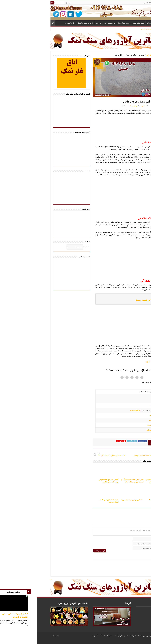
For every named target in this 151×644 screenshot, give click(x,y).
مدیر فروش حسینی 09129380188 (115, 29)
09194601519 (118, 406)
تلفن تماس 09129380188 (122, 106)
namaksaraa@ (118, 420)
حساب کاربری (132, 3)
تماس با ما (33, 23)
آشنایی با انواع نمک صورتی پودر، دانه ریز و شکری (72, 481)
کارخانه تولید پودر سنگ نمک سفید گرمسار (113, 454)
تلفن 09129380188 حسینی (116, 3)
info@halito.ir (115, 430)
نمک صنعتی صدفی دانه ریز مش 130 (78, 454)
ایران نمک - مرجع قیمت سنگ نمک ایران (70, 636)
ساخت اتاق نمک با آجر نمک (122, 500)
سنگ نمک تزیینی (102, 23)
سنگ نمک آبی (124, 55)
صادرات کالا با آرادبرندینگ (133, 640)
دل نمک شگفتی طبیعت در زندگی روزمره (72, 501)
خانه (133, 23)
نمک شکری (123, 149)
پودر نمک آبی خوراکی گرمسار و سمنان (114, 300)
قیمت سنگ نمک (87, 23)
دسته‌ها (49, 247)
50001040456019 (99, 410)
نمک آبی (113, 55)
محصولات (115, 23)
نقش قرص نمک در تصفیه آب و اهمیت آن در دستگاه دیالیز (96, 481)
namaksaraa (115, 425)
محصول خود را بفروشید (69, 23)
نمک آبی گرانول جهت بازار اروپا (96, 500)
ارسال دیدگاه (97, 106)
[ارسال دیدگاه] (63, 551)
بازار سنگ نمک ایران (117, 362)
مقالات (125, 23)
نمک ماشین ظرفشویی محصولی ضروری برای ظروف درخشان (121, 481)
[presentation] (72, 541)
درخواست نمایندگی (48, 23)
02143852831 (118, 415)
